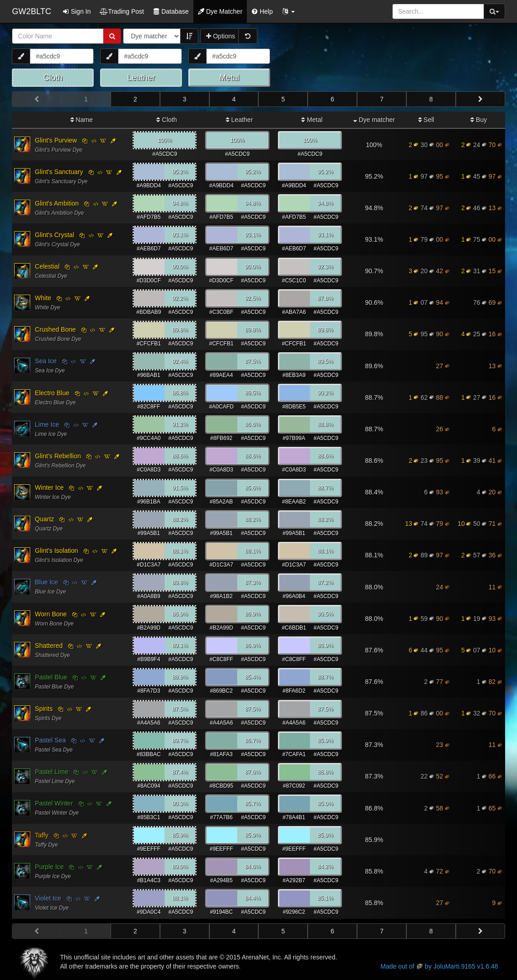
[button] (288, 11)
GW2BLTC (32, 11)
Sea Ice (45, 361)
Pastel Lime (51, 772)
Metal (312, 120)
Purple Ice (49, 867)
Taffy (41, 835)
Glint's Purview (56, 140)
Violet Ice (48, 898)
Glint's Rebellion (58, 456)
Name (82, 120)
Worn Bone (51, 614)
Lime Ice (47, 424)
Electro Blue (52, 393)
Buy (479, 120)
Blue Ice (46, 582)
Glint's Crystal (54, 235)
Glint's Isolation (56, 551)
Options (221, 36)
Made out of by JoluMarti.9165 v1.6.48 (439, 966)
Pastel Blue (51, 677)
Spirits (44, 709)
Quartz (44, 519)
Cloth (167, 120)
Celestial (47, 266)
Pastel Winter (54, 803)
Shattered (49, 646)
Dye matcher (374, 120)
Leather (239, 120)
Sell (426, 120)
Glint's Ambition (57, 203)
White (43, 298)
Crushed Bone (55, 329)
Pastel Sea (50, 740)
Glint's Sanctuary (59, 172)
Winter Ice (49, 487)
